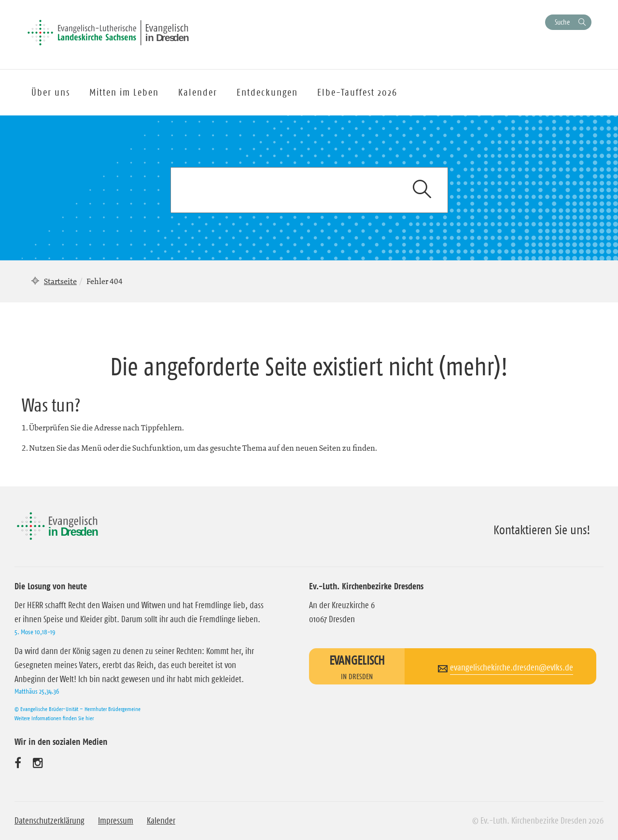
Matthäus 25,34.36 (37, 691)
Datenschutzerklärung (49, 821)
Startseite (60, 281)
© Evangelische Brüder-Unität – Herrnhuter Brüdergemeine (77, 709)
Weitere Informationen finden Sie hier (54, 718)
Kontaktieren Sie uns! (542, 530)
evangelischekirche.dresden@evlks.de (512, 668)
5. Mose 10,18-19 (35, 632)
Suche (562, 22)
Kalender (161, 821)
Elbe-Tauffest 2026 (357, 92)
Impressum (116, 821)
